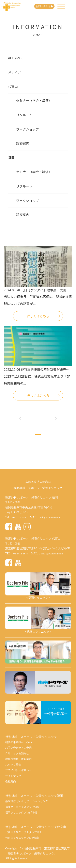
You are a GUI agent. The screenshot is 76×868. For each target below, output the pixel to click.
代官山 (13, 86)
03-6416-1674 (21, 554)
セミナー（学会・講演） (34, 100)
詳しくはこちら (38, 316)
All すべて (16, 58)
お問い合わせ (47, 6)
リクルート (24, 115)
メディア (14, 72)
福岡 (11, 158)
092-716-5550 (20, 517)
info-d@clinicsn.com (54, 554)
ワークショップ (28, 129)
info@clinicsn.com (52, 517)
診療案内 (23, 143)
